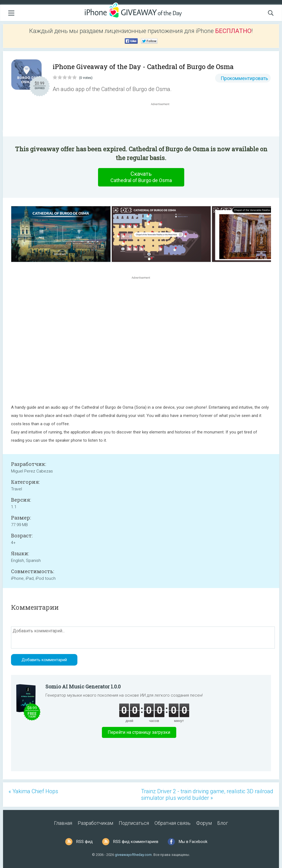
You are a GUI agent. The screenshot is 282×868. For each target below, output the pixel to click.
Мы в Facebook (193, 842)
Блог (223, 823)
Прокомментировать (244, 78)
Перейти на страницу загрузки (139, 732)
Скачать (141, 177)
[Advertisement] (163, 120)
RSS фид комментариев (136, 842)
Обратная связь (173, 823)
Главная (63, 823)
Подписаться (134, 823)
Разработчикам (95, 823)
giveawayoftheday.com (133, 855)
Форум (204, 823)
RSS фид (85, 842)
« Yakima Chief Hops (33, 791)
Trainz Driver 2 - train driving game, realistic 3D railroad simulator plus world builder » (207, 795)
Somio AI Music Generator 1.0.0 (83, 686)
